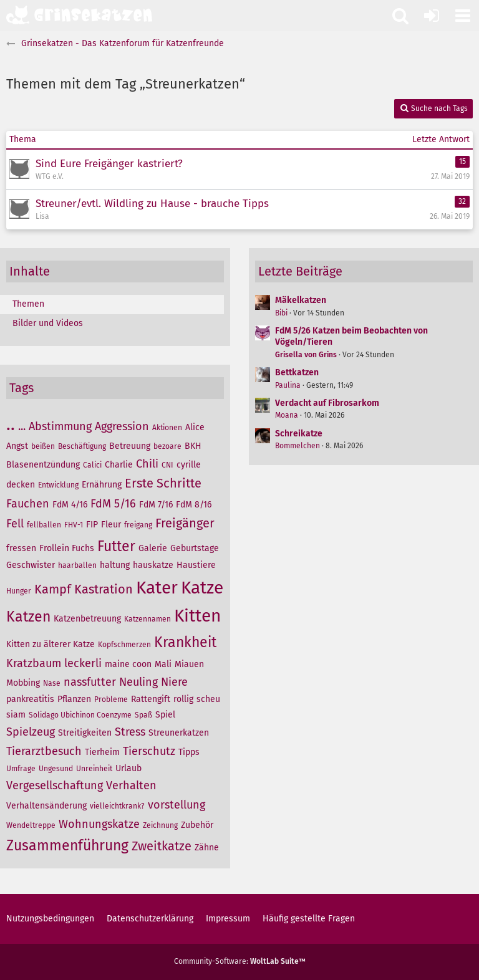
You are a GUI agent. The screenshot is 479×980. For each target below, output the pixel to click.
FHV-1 (74, 525)
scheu (208, 699)
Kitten (197, 616)
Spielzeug (31, 732)
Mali (163, 664)
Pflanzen (74, 699)
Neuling (138, 682)
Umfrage (21, 769)
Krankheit (185, 642)
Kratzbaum (34, 663)
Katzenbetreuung (87, 619)
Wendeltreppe (31, 825)
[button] (463, 16)
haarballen (77, 565)
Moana (287, 415)
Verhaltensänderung (46, 806)
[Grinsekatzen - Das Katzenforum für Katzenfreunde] (79, 15)
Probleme (111, 699)
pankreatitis (30, 699)
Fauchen (28, 504)
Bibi (281, 313)
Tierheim (102, 752)
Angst (17, 446)
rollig (183, 699)
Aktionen (167, 428)
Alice (195, 427)
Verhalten (131, 785)
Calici (92, 465)
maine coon (128, 664)
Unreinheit (94, 769)
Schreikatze (299, 434)
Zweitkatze (162, 846)
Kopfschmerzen (124, 645)
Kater (157, 588)
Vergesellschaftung (55, 785)
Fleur (111, 525)
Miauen (189, 664)
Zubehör (197, 825)
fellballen (44, 525)
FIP (92, 525)
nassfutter (90, 682)
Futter (116, 546)
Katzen (28, 617)
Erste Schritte (163, 483)
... (22, 426)
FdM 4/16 (70, 505)
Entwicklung (58, 485)
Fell (15, 524)
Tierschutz (149, 751)
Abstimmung (60, 426)
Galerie (153, 548)
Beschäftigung (82, 446)
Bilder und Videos (48, 323)
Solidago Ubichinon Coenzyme (80, 715)
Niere (174, 682)
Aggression (122, 426)
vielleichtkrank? (117, 806)
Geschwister (31, 565)
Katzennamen (148, 619)
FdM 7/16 (156, 505)
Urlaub (128, 768)
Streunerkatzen (179, 733)
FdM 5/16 (113, 504)
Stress (130, 732)
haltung (115, 565)
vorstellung (177, 805)
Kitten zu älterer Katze (51, 644)
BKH (193, 446)
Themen (28, 304)
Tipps (189, 752)
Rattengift (151, 699)
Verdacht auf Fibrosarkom (327, 403)
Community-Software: (240, 961)
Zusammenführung (67, 845)
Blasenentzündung (43, 465)
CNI (167, 465)
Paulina (288, 385)
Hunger (19, 591)
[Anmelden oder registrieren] (432, 16)
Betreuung (130, 446)
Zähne (207, 848)
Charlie (119, 465)
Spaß (143, 715)
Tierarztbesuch (44, 751)
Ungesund (56, 769)
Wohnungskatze (99, 824)
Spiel (165, 715)
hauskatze (153, 565)
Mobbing (23, 683)
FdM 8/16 (194, 505)
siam (16, 715)
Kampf (53, 589)
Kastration (104, 589)
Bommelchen (298, 446)
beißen (43, 446)
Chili (147, 464)
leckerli (83, 663)
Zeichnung (160, 825)
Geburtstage (195, 548)
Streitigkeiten (85, 733)
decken (21, 485)
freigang (138, 525)
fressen (21, 548)
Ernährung (102, 485)
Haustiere (196, 565)
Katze (202, 588)
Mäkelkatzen (301, 300)
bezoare (167, 446)
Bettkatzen (297, 372)
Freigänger (185, 523)
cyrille (189, 465)
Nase (52, 683)
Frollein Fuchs (67, 548)
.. (11, 424)
